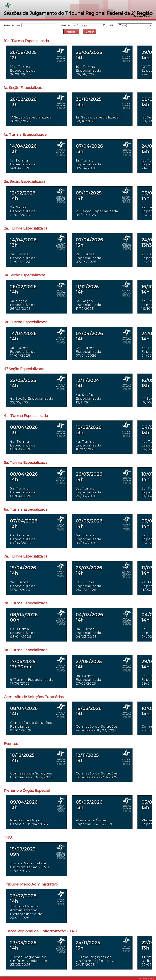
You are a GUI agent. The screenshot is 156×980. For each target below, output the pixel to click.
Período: (84, 25)
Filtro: (131, 25)
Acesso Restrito (144, 16)
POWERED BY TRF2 (146, 979)
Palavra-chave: (31, 25)
